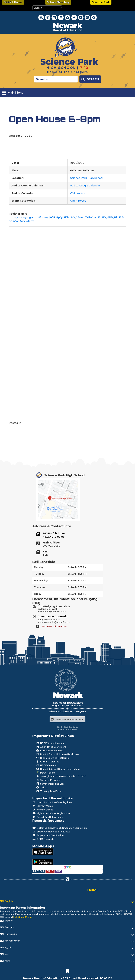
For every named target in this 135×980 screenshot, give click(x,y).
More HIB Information (54, 626)
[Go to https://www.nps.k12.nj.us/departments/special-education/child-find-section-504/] (39, 871)
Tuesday (39, 574)
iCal (72, 193)
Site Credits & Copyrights (68, 727)
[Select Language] (47, 8)
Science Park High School (87, 178)
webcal (82, 193)
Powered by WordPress (68, 729)
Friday (38, 594)
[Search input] (56, 79)
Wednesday (41, 580)
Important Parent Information (22, 908)
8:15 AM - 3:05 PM (77, 567)
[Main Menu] (13, 93)
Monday (39, 567)
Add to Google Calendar (85, 186)
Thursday (40, 587)
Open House (78, 201)
